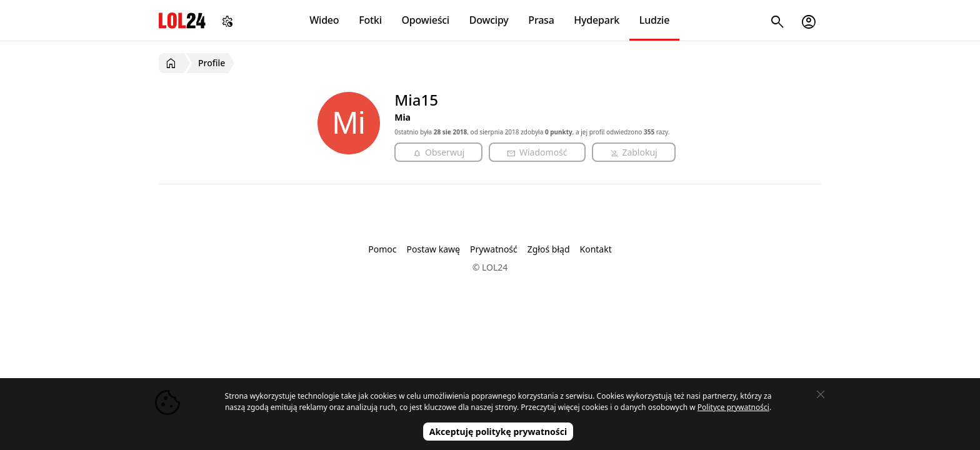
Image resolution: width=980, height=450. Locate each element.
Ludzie (654, 20)
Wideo (324, 20)
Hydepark (597, 20)
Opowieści (426, 20)
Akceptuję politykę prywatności (498, 432)
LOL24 (182, 20)
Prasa (541, 20)
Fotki (370, 20)
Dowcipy (489, 20)
